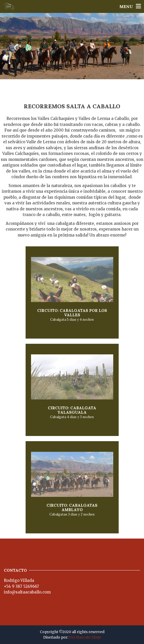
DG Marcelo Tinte (85, 637)
